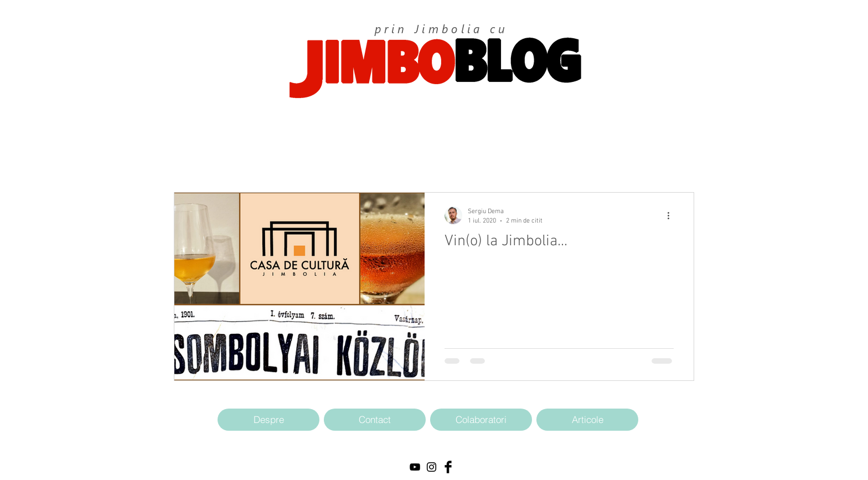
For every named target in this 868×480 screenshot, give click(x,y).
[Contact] (375, 420)
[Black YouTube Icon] (415, 467)
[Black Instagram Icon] (432, 467)
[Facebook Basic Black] (448, 467)
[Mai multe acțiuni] (672, 215)
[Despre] (268, 420)
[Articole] (587, 420)
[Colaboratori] (481, 420)
